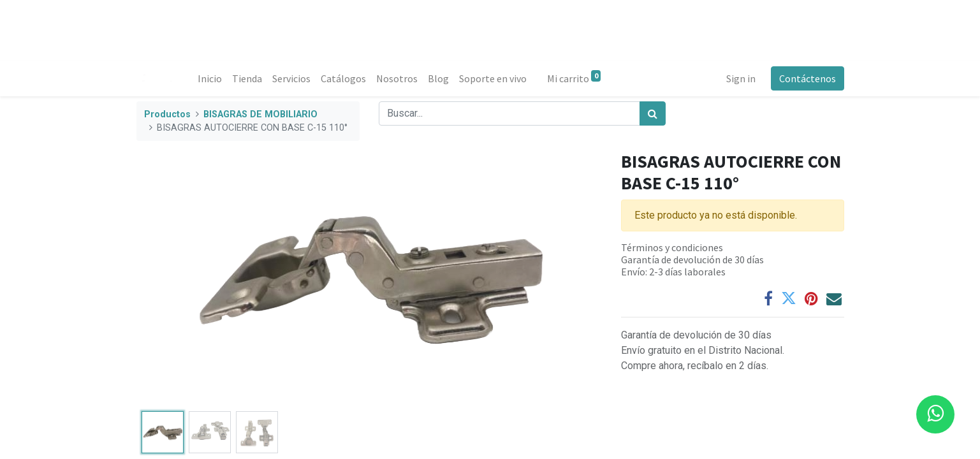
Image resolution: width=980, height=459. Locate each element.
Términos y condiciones (672, 247)
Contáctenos (808, 78)
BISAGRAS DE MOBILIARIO (260, 114)
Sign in (741, 78)
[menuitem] (210, 78)
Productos (167, 114)
